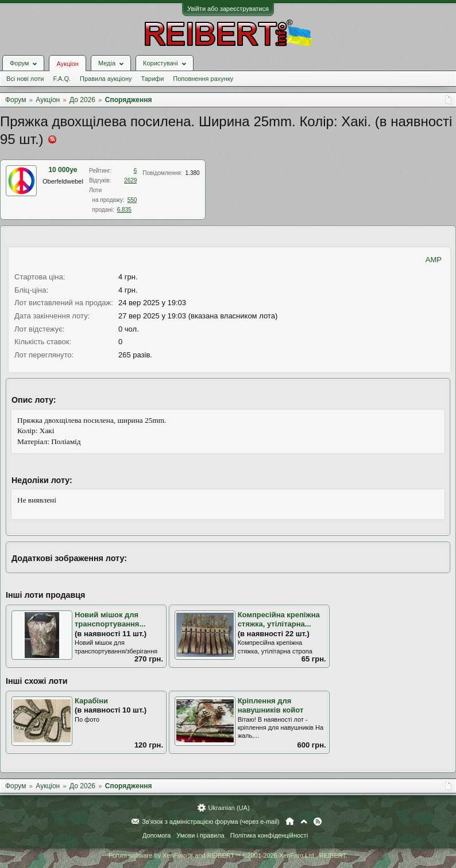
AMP (434, 260)
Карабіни (91, 701)
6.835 (124, 210)
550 (132, 200)
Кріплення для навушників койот (271, 706)
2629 (130, 180)
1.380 (193, 173)
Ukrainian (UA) (229, 808)
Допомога (156, 835)
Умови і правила (200, 835)
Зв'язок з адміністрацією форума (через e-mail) (211, 822)
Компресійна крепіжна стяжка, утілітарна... (279, 620)
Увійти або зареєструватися (228, 9)
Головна (290, 822)
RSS (318, 822)
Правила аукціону (106, 79)
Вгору (304, 822)
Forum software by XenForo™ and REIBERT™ (228, 855)
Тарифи (153, 79)
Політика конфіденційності (269, 835)
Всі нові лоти (25, 79)
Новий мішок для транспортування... (110, 620)
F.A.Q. (62, 79)
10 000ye (63, 170)
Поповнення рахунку (203, 79)
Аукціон (67, 64)
